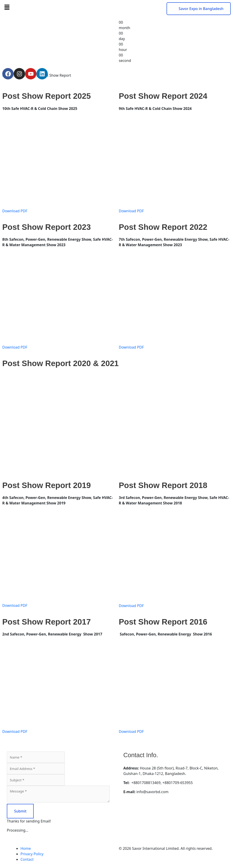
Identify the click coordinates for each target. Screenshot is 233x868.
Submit (20, 811)
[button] (58, 7)
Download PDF (15, 211)
